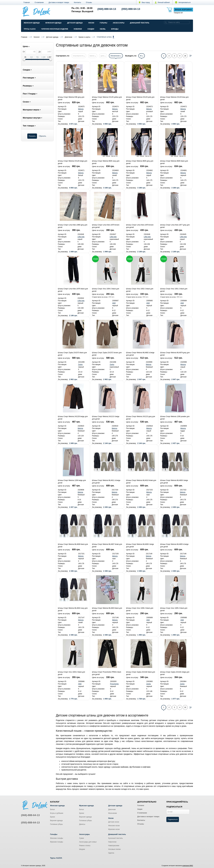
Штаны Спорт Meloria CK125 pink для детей (140, 98)
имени (93, 56)
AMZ (114, 303)
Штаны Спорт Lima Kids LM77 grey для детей (175, 226)
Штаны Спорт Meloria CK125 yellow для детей (107, 98)
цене (103, 56)
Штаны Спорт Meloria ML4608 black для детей (73, 545)
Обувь (103, 29)
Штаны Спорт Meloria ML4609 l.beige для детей (174, 482)
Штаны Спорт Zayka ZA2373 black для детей (72, 354)
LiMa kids (81, 237)
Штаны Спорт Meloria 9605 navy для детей (106, 162)
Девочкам (112, 809)
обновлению (116, 56)
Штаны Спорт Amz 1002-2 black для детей (140, 290)
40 (142, 56)
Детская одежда (75, 23)
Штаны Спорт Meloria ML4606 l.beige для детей (140, 545)
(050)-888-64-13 (131, 9)
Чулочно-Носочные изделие (55, 29)
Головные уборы (56, 824)
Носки (91, 23)
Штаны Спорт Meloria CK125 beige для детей (73, 162)
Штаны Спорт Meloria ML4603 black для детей (107, 609)
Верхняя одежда (56, 821)
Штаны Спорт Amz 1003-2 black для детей (71, 673)
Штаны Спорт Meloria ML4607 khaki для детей (107, 545)
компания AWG (188, 866)
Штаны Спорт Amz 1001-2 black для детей (174, 290)
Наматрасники (114, 846)
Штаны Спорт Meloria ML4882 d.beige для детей (140, 354)
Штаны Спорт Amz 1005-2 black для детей (174, 609)
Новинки (78, 29)
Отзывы (89, 2)
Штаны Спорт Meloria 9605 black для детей (174, 162)
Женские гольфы (57, 838)
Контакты (78, 2)
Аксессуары (119, 23)
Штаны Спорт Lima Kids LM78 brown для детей (140, 226)
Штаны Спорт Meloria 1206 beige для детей (72, 482)
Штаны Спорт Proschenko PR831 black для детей (107, 673)
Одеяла (111, 853)
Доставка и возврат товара (59, 2)
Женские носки (114, 826)
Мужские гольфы (57, 842)
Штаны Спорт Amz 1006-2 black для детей (140, 609)
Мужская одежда (53, 23)
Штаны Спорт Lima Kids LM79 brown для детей (106, 226)
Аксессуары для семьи (88, 842)
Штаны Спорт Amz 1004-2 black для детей (106, 290)
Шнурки (82, 849)
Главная (27, 2)
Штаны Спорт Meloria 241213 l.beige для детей (106, 418)
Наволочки (112, 842)
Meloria (81, 109)
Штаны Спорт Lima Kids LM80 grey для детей (73, 226)
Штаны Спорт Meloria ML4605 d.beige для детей (174, 545)
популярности (79, 56)
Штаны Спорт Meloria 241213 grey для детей (141, 418)
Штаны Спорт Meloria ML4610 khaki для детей (141, 482)
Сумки (82, 838)
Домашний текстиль (140, 23)
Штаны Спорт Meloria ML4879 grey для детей (175, 354)
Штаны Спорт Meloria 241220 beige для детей (73, 418)
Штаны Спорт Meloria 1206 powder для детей (175, 418)
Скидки (91, 29)
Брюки (53, 817)
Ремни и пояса (85, 846)
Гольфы (104, 23)
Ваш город (144, 2)
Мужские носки (114, 829)
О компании (39, 2)
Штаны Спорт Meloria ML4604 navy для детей (73, 609)
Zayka (80, 365)
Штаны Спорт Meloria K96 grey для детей (71, 98)
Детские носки (114, 822)
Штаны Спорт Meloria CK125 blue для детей (174, 98)
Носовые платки (114, 849)
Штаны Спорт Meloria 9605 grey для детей (140, 162)
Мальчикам (113, 813)
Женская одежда (32, 23)
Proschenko (114, 684)
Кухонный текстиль (115, 838)
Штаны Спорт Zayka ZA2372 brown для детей (107, 354)
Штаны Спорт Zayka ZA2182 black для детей (141, 673)
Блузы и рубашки (57, 813)
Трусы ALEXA (30, 29)
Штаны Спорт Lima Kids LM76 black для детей (73, 290)
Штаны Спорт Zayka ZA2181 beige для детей (175, 673)
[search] (166, 22)
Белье (52, 809)
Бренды (115, 29)
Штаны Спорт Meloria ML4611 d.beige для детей (106, 482)
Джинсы (82, 824)
